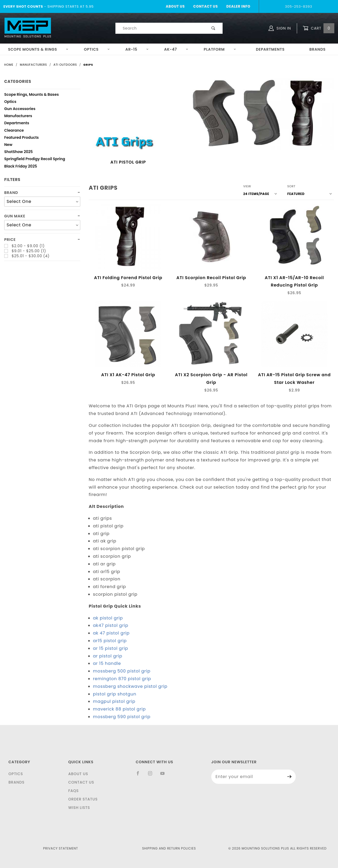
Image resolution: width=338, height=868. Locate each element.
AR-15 (137, 49)
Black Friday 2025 (21, 167)
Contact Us (206, 6)
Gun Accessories (20, 109)
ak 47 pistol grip (111, 633)
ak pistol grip (108, 618)
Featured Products (22, 138)
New (8, 145)
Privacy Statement (60, 848)
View (247, 186)
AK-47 (176, 49)
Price (10, 240)
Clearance (14, 131)
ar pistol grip (108, 656)
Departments (270, 49)
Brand (11, 193)
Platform (220, 49)
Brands (317, 49)
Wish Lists (79, 808)
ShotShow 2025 (18, 152)
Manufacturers (18, 116)
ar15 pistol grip (110, 641)
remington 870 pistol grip (122, 679)
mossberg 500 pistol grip (122, 671)
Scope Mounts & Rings (38, 49)
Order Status (83, 799)
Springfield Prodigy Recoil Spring (35, 159)
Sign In (280, 28)
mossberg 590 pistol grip (122, 717)
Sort (291, 186)
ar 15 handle (107, 663)
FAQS (73, 791)
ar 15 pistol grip (111, 648)
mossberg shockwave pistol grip (130, 686)
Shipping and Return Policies (169, 848)
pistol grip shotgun (115, 694)
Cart (318, 28)
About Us (175, 6)
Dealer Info (238, 6)
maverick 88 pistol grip (119, 709)
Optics (97, 49)
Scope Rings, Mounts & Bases (32, 95)
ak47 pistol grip (111, 625)
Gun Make (15, 216)
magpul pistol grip (114, 701)
